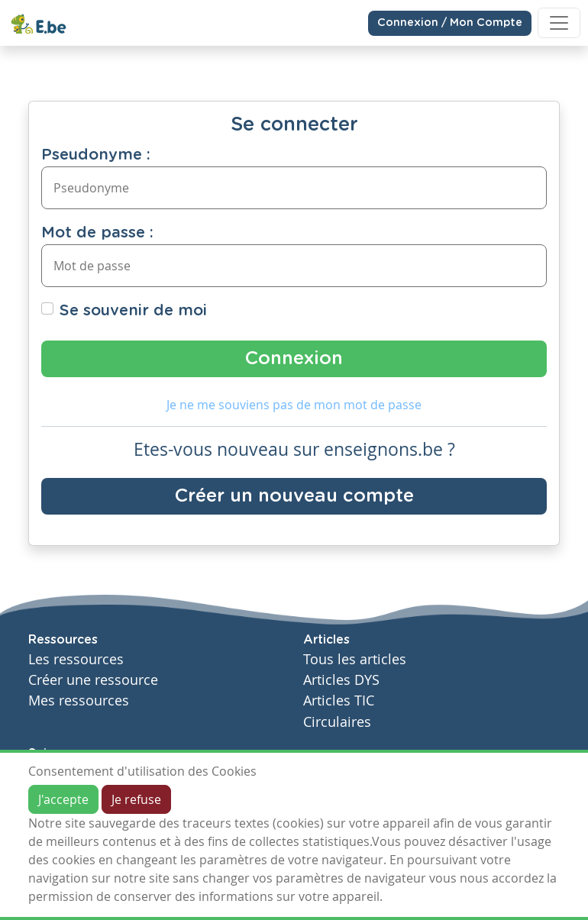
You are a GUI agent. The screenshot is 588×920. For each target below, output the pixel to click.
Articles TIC (339, 700)
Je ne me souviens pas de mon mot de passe (294, 405)
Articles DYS (341, 680)
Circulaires (337, 722)
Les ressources (76, 659)
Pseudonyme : (96, 155)
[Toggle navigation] (559, 23)
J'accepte (63, 799)
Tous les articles (355, 659)
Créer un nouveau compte (294, 496)
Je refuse (136, 799)
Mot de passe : (97, 233)
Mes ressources (79, 700)
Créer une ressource (93, 680)
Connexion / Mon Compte (450, 23)
